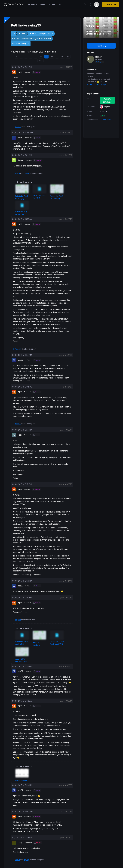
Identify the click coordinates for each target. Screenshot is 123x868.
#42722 (69, 133)
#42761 (69, 430)
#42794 (69, 811)
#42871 (69, 838)
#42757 (69, 387)
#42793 (69, 785)
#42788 (69, 666)
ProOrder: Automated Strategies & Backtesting (31, 39)
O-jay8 (27, 173)
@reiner (99, 59)
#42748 (69, 219)
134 (40, 61)
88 (52, 56)
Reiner (98, 57)
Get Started (111, 4)
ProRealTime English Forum (41, 33)
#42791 (69, 701)
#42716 (69, 67)
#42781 (69, 598)
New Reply (101, 46)
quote (62, 67)
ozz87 (18, 127)
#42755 (69, 355)
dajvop (18, 620)
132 (62, 56)
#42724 (69, 155)
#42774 (69, 581)
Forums (22, 33)
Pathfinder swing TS (20, 44)
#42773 (69, 484)
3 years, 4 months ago (97, 84)
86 (41, 56)
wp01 (17, 173)
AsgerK (18, 349)
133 (68, 56)
